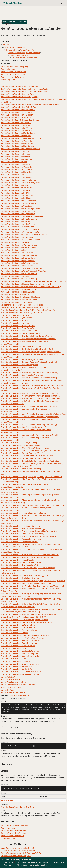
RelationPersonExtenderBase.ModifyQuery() (20, 97)
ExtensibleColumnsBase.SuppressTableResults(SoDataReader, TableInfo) (32, 385)
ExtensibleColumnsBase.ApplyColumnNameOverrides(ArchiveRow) (30, 398)
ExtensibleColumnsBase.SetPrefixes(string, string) (22, 360)
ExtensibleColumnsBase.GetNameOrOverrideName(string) (26, 336)
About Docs (22, 865)
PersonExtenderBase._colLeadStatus (17, 253)
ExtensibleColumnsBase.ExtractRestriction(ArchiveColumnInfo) (28, 536)
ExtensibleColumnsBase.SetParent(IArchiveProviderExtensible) (28, 339)
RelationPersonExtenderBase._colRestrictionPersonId (24, 91)
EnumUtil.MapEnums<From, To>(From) (17, 848)
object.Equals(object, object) (13, 682)
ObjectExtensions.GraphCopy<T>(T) (16, 856)
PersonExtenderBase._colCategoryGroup (19, 245)
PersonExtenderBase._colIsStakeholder (18, 266)
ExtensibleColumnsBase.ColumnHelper (18, 628)
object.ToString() (8, 677)
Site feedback (58, 862)
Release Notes (34, 862)
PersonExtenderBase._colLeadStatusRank (19, 255)
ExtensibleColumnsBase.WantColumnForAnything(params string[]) (29, 435)
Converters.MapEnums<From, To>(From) (18, 850)
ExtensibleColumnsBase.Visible (14, 320)
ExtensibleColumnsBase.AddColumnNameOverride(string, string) (29, 393)
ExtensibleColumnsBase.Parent (14, 633)
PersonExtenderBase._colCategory (16, 242)
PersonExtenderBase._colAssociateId (17, 237)
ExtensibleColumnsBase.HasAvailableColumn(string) (23, 513)
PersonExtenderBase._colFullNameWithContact (22, 138)
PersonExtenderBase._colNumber (16, 157)
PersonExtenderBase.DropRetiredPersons (19, 300)
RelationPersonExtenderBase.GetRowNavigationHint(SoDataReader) (30, 104)
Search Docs (9, 865)
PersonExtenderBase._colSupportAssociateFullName (24, 235)
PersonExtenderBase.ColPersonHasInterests (20, 120)
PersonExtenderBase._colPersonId (16, 125)
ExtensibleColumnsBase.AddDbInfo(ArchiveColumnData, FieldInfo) (30, 555)
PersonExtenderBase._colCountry (15, 164)
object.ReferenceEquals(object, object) (18, 685)
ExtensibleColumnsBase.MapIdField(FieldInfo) (21, 469)
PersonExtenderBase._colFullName (16, 136)
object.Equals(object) (10, 679)
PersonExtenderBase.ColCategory (16, 117)
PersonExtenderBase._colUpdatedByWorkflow (21, 268)
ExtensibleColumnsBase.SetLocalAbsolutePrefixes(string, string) (29, 362)
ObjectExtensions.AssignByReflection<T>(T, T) (21, 853)
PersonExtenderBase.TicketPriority (16, 294)
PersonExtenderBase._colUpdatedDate (18, 211)
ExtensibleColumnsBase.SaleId (14, 659)
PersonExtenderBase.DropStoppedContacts (20, 297)
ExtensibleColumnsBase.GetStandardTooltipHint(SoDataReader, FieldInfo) (33, 581)
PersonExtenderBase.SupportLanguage (18, 292)
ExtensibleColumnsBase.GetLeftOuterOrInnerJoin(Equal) (25, 448)
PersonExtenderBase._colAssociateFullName (20, 240)
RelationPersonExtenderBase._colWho (17, 94)
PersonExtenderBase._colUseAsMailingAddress (21, 182)
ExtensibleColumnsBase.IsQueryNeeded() (19, 443)
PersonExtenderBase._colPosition (15, 154)
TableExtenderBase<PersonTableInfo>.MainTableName (24, 307)
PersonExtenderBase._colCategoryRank (18, 248)
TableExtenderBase (17, 53)
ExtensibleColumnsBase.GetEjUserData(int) (19, 565)
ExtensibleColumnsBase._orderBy (16, 315)
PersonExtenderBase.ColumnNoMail (16, 169)
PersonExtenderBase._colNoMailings (17, 172)
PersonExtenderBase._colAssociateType (18, 180)
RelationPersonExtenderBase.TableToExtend (20, 107)
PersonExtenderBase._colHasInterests (17, 146)
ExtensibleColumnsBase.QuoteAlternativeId (20, 656)
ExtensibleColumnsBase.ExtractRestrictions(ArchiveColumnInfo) (29, 531)
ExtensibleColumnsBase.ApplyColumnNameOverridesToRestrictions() (31, 396)
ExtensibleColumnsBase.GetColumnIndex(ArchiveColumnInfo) (28, 568)
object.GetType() (8, 690)
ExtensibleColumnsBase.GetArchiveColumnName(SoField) (26, 622)
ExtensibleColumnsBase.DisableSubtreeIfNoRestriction (25, 635)
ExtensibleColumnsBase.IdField (14, 648)
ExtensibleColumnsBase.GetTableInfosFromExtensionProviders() (29, 378)
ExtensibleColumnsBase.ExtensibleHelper (19, 625)
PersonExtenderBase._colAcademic (16, 159)
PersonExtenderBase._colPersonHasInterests (20, 149)
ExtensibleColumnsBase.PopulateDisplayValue (21, 672)
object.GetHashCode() (11, 687)
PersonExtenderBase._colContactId (16, 141)
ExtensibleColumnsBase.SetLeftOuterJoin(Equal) (22, 453)
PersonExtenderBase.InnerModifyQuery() (19, 289)
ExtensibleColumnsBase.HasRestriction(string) (21, 526)
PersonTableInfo (27, 50)
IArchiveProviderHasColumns (13, 74)
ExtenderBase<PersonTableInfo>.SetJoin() (19, 807)
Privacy (46, 862)
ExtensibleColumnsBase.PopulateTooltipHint (20, 674)
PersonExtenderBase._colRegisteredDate (19, 219)
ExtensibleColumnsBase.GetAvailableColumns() (21, 346)
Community (21, 862)
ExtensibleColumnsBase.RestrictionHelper (19, 630)
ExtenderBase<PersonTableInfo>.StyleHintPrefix (22, 313)
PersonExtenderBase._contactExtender (18, 110)
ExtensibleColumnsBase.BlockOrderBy (18, 646)
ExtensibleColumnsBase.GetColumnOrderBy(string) (23, 427)
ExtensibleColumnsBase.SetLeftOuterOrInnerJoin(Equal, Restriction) (30, 461)
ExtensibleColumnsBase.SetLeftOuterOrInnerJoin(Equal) (25, 458)
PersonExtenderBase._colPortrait (15, 222)
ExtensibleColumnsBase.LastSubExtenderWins (21, 651)
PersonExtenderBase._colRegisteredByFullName (22, 216)
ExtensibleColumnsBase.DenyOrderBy (17, 328)
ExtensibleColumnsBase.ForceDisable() (18, 560)
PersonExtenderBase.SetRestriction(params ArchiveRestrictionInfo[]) (31, 287)
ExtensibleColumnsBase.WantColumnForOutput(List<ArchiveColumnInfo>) (33, 414)
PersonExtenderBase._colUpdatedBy (17, 206)
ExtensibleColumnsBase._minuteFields (18, 318)
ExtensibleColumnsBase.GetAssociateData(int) (21, 562)
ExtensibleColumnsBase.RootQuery (16, 666)
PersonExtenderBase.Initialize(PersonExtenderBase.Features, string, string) (33, 281)
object (6, 45)
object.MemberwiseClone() (13, 693)
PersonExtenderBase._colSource (15, 185)
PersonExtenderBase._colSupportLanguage (20, 229)
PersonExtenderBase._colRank (14, 175)
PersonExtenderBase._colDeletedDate (18, 258)
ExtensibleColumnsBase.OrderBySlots (17, 669)
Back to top (46, 865)
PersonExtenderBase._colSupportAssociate (20, 232)
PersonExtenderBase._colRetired (15, 190)
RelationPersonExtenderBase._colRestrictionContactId (25, 89)
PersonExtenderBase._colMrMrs (15, 151)
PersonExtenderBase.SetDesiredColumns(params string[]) (26, 284)
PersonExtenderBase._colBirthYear (16, 193)
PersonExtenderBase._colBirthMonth (17, 195)
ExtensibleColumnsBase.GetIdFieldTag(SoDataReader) (24, 620)
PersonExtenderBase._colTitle (14, 162)
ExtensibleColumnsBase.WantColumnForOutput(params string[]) (29, 406)
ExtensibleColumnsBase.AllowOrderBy (18, 326)
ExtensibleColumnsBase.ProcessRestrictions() (21, 539)
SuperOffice (13, 696)
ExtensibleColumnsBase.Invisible (15, 323)
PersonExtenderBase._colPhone (15, 276)
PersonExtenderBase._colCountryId (16, 167)
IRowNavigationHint (9, 80)
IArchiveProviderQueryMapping (15, 67)
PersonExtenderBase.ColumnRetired (17, 188)
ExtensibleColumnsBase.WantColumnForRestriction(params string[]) (30, 417)
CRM (19, 696)
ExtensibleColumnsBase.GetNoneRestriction (20, 333)
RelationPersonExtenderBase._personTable (19, 86)
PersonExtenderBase (19, 55)
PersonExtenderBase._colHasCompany (18, 261)
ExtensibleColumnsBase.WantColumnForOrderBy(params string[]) (29, 425)
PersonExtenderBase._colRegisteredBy (18, 214)
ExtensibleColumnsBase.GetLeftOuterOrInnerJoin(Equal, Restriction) (30, 451)
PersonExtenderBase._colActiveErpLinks (19, 224)
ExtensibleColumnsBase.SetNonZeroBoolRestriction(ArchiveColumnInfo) (32, 586)
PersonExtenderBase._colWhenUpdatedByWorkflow (24, 271)
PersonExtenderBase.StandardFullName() (19, 279)
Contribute (34, 865)
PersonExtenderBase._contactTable (16, 112)
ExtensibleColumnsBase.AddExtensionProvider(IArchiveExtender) (29, 372)
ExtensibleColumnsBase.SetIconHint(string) (20, 365)
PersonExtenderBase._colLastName (16, 130)
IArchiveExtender (8, 69)
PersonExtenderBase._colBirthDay (16, 198)
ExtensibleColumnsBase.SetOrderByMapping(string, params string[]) (31, 352)
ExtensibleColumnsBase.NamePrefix (16, 661)
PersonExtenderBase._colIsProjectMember (20, 263)
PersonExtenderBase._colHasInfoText (17, 144)
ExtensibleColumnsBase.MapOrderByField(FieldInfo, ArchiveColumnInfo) (32, 505)
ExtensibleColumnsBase (15, 47)
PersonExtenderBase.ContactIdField (17, 302)
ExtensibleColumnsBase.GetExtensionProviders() (22, 375)
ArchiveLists (25, 696)
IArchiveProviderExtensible (12, 77)
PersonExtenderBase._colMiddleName (18, 133)
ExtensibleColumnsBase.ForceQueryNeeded (20, 641)
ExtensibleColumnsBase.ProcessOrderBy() (19, 542)
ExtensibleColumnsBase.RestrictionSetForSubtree (22, 638)
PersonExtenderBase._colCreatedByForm (19, 274)
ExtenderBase (12, 50)
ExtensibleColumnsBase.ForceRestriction (19, 643)
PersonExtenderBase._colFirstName (16, 128)
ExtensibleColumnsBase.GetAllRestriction (19, 331)
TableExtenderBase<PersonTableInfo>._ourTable (22, 305)
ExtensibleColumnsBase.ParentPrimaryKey (19, 654)
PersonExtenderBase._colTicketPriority (18, 227)
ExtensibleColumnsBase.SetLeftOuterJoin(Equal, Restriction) (27, 456)
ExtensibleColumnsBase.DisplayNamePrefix (20, 664)
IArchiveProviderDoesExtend (13, 72)
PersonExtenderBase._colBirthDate (16, 177)
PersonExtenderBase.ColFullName (16, 123)
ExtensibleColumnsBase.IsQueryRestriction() (20, 445)
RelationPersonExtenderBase (24, 58)
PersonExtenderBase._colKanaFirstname (18, 201)
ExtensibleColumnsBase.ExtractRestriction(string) (22, 534)
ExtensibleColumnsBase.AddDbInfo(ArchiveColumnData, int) (27, 557)
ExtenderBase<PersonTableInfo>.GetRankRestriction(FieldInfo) (28, 310)
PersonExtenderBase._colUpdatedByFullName (21, 209)
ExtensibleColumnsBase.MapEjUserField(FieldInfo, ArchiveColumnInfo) (31, 477)
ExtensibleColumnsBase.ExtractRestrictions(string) (23, 529)
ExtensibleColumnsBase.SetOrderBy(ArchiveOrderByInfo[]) (27, 349)
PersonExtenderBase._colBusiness (16, 250)
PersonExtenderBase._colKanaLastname (18, 203)
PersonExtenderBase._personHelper (17, 115)
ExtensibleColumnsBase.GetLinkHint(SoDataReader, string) (26, 583)
